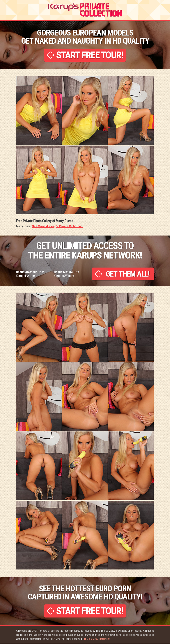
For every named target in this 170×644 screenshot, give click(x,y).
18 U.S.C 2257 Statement (97, 639)
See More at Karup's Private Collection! (58, 226)
